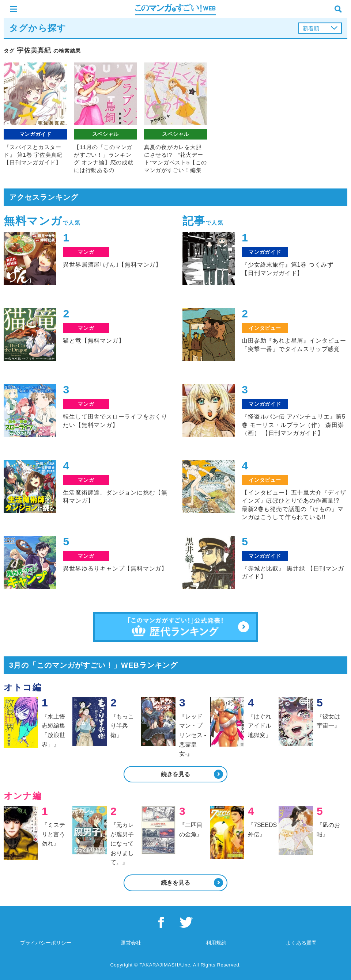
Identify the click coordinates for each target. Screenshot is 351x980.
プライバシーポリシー (46, 943)
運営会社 (131, 943)
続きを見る (175, 774)
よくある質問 (301, 943)
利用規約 (216, 943)
